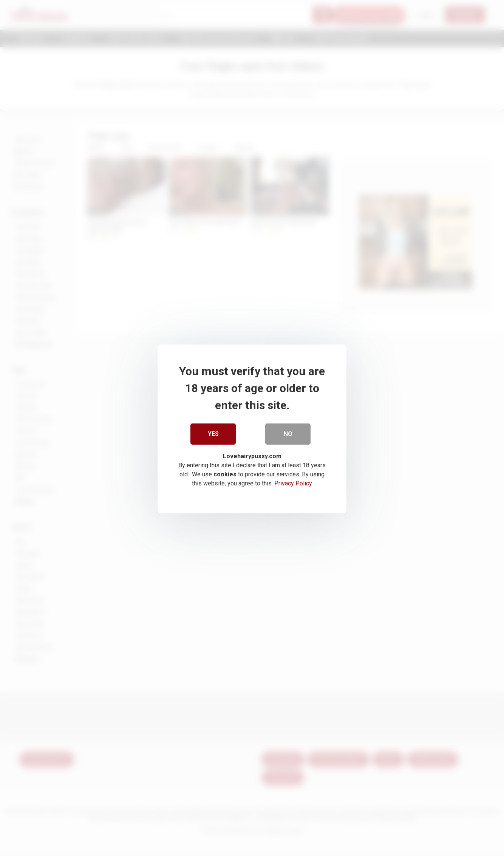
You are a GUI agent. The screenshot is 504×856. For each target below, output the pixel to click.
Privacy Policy (293, 482)
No (288, 433)
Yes (213, 433)
